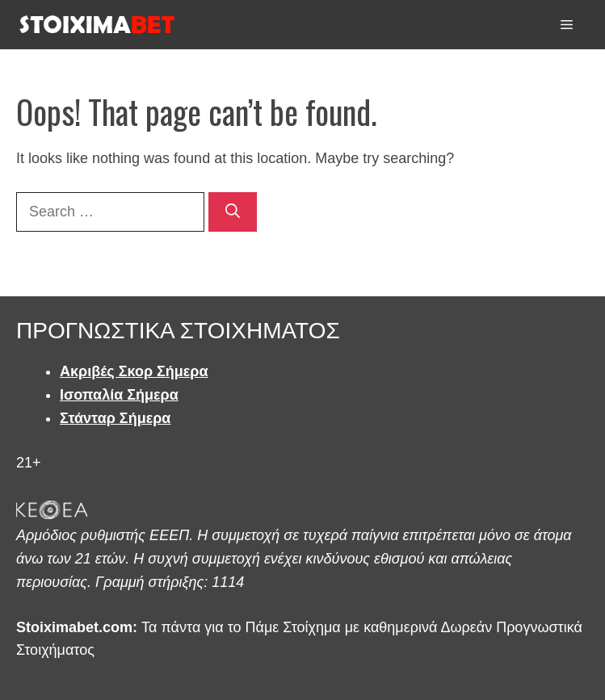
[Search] (233, 212)
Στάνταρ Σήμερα (115, 418)
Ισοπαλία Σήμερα (119, 395)
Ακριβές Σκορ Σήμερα (134, 371)
